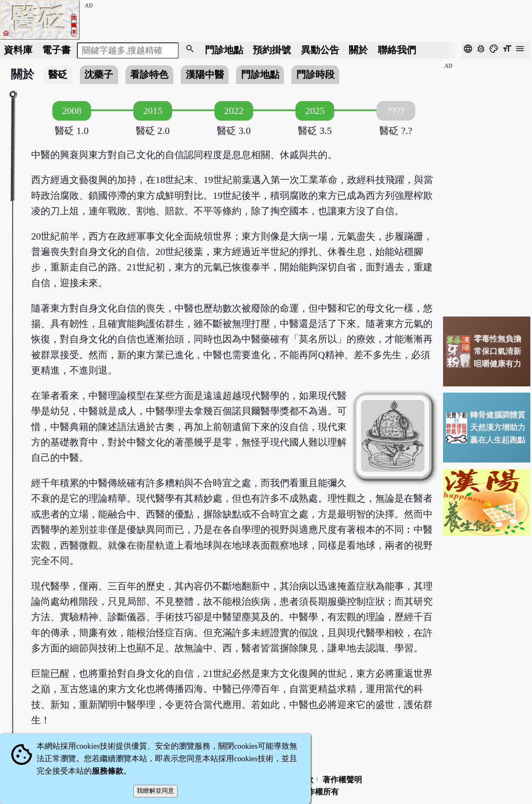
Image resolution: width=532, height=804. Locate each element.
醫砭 (58, 74)
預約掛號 (272, 50)
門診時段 (315, 74)
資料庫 (18, 50)
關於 (358, 50)
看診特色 (149, 74)
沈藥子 (99, 74)
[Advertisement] (487, 185)
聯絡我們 (397, 50)
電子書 (56, 50)
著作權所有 (319, 792)
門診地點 (224, 50)
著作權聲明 (342, 780)
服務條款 (108, 771)
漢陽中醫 (205, 74)
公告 (320, 50)
